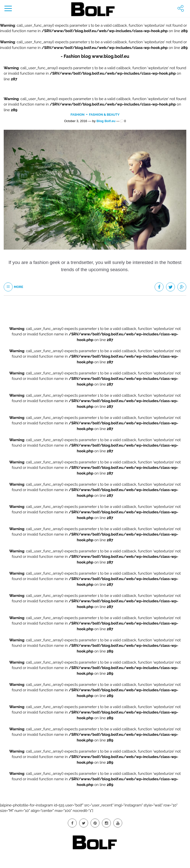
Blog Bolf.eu (106, 121)
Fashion (78, 115)
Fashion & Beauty (104, 115)
